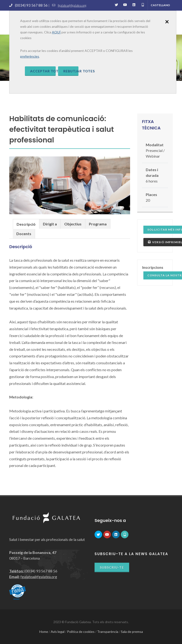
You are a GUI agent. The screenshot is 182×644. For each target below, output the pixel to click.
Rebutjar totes (71, 71)
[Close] (167, 21)
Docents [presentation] (24, 234)
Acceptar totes (43, 71)
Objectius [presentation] (73, 224)
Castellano (160, 5)
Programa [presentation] (98, 224)
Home (44, 632)
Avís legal (58, 632)
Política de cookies (81, 632)
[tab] (26, 224)
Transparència (108, 632)
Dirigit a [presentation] (50, 224)
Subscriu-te (112, 567)
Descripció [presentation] (26, 224)
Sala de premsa (132, 632)
